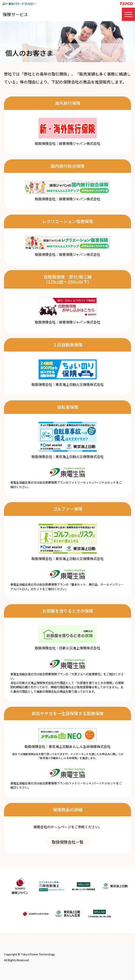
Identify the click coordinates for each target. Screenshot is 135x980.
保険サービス (15, 14)
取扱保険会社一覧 (68, 842)
